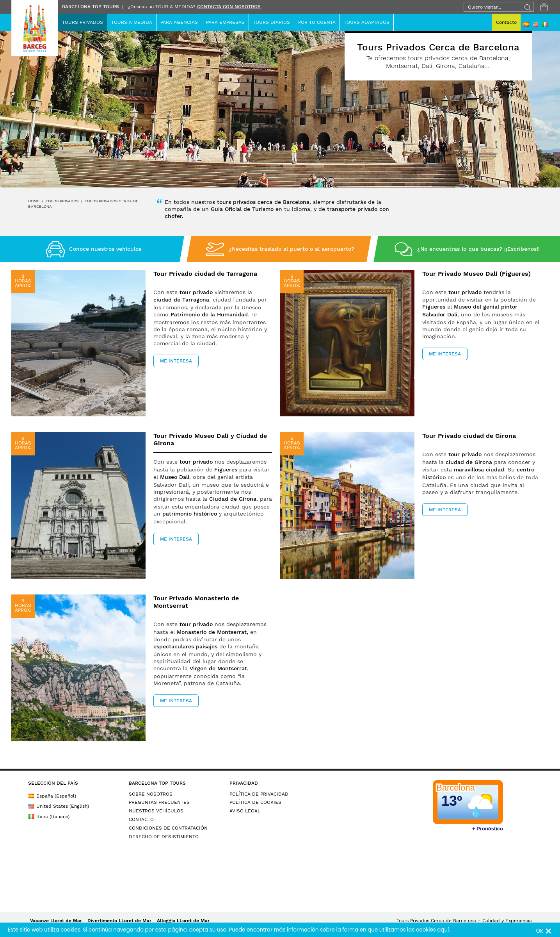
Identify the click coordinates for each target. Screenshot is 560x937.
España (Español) (52, 796)
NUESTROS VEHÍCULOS (156, 811)
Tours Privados (83, 22)
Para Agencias (179, 22)
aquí (443, 930)
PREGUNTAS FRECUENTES (159, 802)
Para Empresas (225, 22)
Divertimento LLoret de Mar (119, 921)
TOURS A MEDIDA (132, 22)
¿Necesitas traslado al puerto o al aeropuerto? (292, 249)
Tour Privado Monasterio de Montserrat (196, 602)
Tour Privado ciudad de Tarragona (205, 274)
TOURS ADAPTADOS (367, 22)
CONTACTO (141, 819)
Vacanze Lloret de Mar (56, 921)
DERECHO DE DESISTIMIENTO (164, 837)
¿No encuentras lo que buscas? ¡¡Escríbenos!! (478, 249)
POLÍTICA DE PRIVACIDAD (259, 794)
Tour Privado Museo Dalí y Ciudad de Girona (210, 439)
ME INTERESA (176, 361)
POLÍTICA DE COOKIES (255, 802)
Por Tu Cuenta (317, 22)
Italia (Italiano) (49, 817)
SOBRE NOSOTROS (151, 794)
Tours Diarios (271, 22)
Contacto (506, 22)
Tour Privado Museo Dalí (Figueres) (476, 274)
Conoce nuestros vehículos (105, 249)
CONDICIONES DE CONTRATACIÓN (168, 828)
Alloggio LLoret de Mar (183, 921)
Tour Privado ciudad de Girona (469, 436)
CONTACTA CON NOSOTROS (229, 7)
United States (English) (59, 806)
